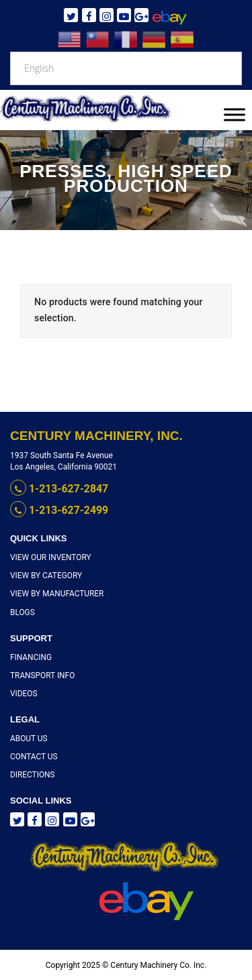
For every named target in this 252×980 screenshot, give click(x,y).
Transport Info (40, 674)
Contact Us (32, 756)
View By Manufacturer (53, 593)
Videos (23, 693)
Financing (30, 656)
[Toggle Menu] (235, 114)
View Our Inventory (48, 556)
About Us (27, 738)
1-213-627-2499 (55, 510)
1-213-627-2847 (55, 489)
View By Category (43, 575)
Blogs (22, 611)
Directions (31, 774)
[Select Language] (126, 68)
